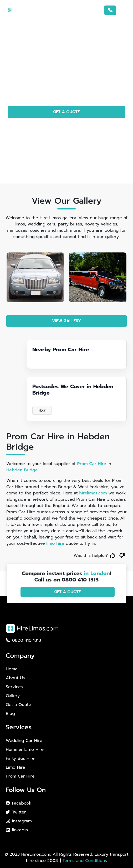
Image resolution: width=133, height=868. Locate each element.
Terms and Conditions (85, 861)
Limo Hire (15, 767)
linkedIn (17, 830)
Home (12, 669)
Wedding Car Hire (24, 741)
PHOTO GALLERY (67, 127)
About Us (15, 678)
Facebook (19, 803)
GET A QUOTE (66, 112)
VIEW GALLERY (66, 321)
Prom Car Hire (91, 464)
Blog (10, 714)
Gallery (13, 696)
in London (97, 573)
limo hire (55, 543)
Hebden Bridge (22, 470)
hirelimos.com (93, 493)
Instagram (19, 821)
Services (14, 687)
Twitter (16, 812)
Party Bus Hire (20, 758)
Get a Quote (18, 705)
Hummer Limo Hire (25, 750)
